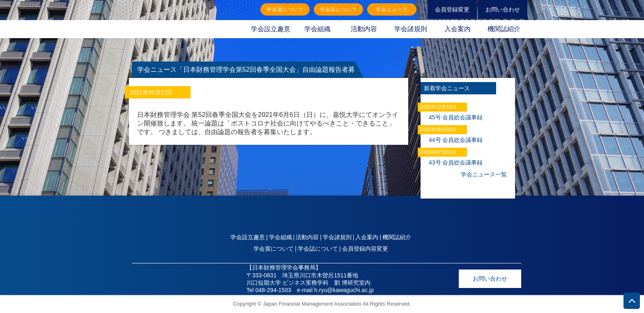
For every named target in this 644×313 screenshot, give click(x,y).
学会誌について (339, 9)
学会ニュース (392, 9)
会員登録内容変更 (365, 249)
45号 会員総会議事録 (456, 117)
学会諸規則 (411, 29)
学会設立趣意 (271, 29)
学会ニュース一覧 (484, 174)
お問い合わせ (503, 9)
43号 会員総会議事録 (456, 162)
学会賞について (285, 9)
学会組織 (317, 29)
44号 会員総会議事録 (456, 140)
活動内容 (364, 29)
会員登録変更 (452, 9)
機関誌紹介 (504, 29)
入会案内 (458, 29)
